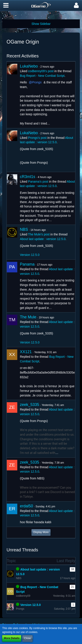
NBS (24, 229)
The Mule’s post (39, 234)
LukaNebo (29, 66)
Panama (27, 264)
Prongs (37, 82)
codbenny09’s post (41, 71)
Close (27, 638)
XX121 (26, 352)
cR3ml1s (28, 177)
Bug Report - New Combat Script (42, 76)
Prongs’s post (37, 138)
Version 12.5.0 (30, 255)
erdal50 (26, 506)
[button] (6, 6)
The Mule (28, 317)
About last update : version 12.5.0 (43, 239)
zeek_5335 (30, 405)
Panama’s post (38, 182)
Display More (41, 532)
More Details (12, 638)
